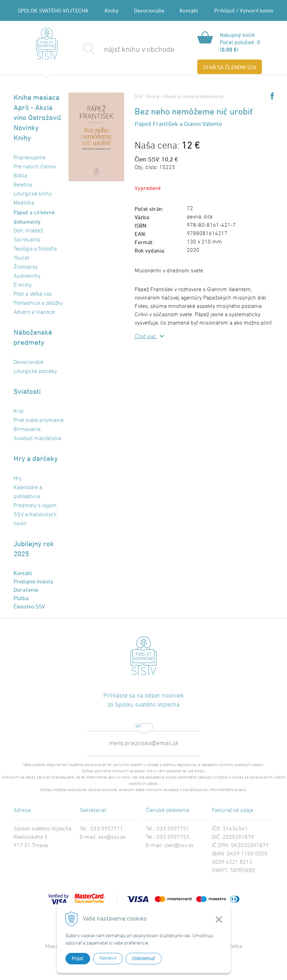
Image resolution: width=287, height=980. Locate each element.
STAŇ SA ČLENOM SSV (230, 67)
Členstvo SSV (29, 606)
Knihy (112, 10)
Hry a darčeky (36, 458)
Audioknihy (27, 276)
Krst (19, 412)
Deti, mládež (28, 231)
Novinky (26, 128)
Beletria (23, 185)
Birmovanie (27, 430)
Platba (21, 598)
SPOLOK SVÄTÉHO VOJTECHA (53, 10)
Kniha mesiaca (37, 97)
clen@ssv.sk (179, 846)
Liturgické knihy (33, 194)
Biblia (20, 176)
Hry (18, 479)
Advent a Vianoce (34, 312)
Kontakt (189, 10)
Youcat (21, 258)
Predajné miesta (33, 581)
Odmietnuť (144, 958)
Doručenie (26, 590)
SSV (139, 96)
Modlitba (24, 203)
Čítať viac (146, 337)
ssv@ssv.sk (112, 837)
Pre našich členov (35, 167)
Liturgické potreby (35, 372)
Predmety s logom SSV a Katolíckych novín (35, 515)
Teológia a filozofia (35, 249)
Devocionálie (149, 10)
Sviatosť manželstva (37, 439)
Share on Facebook (272, 96)
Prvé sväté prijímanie (39, 421)
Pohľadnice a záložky (38, 303)
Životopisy (26, 267)
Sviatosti (27, 391)
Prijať (78, 958)
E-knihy (23, 285)
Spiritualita (27, 240)
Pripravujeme (30, 158)
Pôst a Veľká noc (33, 294)
